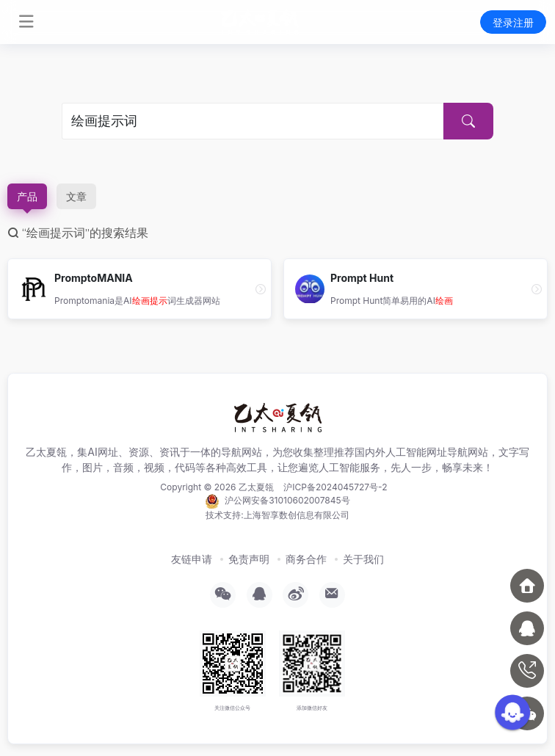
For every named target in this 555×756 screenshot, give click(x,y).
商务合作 (306, 559)
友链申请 (192, 559)
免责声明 (249, 559)
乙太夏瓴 (256, 487)
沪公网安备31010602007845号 (277, 501)
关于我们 (363, 559)
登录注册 (513, 22)
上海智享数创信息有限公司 (297, 515)
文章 (76, 196)
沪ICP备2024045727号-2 (335, 487)
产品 (27, 196)
